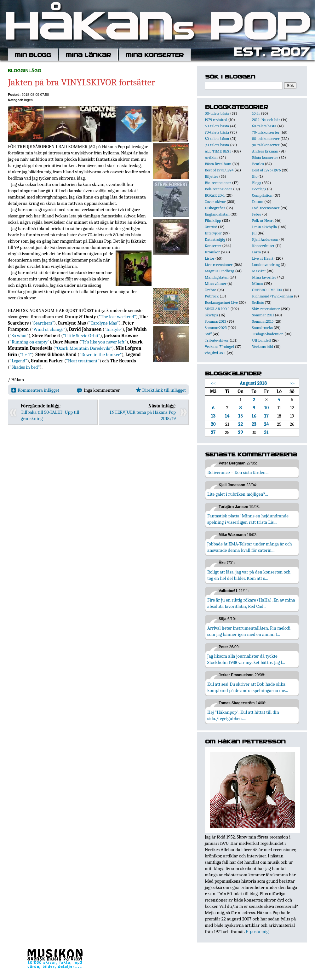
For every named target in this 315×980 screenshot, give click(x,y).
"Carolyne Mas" (104, 323)
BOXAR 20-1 (215, 195)
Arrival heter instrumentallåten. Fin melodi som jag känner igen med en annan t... (249, 631)
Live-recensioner (219, 265)
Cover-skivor (215, 202)
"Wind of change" (48, 329)
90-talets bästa (217, 145)
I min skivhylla (264, 227)
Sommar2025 (216, 328)
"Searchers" (43, 323)
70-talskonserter (266, 132)
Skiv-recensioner (266, 309)
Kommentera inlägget (35, 390)
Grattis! (211, 227)
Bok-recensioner (218, 189)
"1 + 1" (26, 355)
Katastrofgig (215, 239)
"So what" (19, 336)
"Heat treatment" (83, 361)
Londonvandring (266, 265)
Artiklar (211, 157)
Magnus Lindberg (220, 271)
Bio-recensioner (218, 183)
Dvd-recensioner (266, 208)
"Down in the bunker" (100, 355)
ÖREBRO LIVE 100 (267, 290)
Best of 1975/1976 (266, 170)
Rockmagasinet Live (221, 302)
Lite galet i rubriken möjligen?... (238, 494)
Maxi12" (259, 271)
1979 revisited (216, 120)
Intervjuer (213, 233)
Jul (254, 233)
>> (292, 383)
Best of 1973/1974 (219, 170)
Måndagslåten (217, 277)
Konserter (213, 246)
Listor (210, 258)
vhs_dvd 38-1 (215, 353)
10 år (256, 113)
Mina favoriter (264, 277)
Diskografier (215, 208)
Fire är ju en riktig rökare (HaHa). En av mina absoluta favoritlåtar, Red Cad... (251, 603)
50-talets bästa (217, 126)
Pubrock (212, 296)
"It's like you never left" (104, 342)
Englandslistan (217, 214)
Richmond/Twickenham (272, 296)
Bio (255, 176)
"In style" (114, 329)
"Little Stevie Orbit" (82, 336)
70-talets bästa (217, 132)
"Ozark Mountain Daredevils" (83, 348)
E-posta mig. (258, 931)
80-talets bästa (217, 138)
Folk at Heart (263, 220)
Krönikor (212, 252)
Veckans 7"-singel (219, 346)
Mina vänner (216, 283)
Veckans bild (263, 346)
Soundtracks (262, 328)
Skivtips (211, 315)
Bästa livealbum (218, 164)
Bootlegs (259, 189)
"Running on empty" (30, 342)
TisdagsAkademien (268, 334)
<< (213, 383)
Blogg (257, 183)
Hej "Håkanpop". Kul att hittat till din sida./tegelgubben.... (243, 715)
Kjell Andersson (265, 239)
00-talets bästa (217, 113)
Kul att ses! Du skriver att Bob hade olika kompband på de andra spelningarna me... (248, 687)
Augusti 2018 (253, 383)
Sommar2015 (263, 321)
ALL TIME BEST (218, 151)
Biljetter (212, 176)
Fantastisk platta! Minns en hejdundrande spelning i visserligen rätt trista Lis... (248, 519)
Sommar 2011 (263, 315)
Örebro (210, 290)
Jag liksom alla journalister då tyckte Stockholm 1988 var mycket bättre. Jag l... (246, 659)
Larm (256, 252)
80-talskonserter (266, 138)
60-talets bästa (264, 126)
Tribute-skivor (217, 340)
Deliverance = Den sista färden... (238, 472)
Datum (258, 202)
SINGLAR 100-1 (217, 309)
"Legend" (18, 361)
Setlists (258, 302)
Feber (257, 214)
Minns (258, 283)
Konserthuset (263, 246)
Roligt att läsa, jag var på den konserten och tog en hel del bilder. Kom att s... (249, 575)
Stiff (208, 334)
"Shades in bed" (25, 367)
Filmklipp (213, 220)
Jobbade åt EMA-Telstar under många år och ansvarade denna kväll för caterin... (250, 547)
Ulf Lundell (261, 340)
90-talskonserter (266, 145)
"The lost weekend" (117, 317)
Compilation (262, 195)
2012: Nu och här (266, 120)
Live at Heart (263, 258)
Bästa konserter (265, 157)
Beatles (258, 164)
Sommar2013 (215, 321)
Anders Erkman (265, 151)
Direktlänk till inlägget (161, 390)
